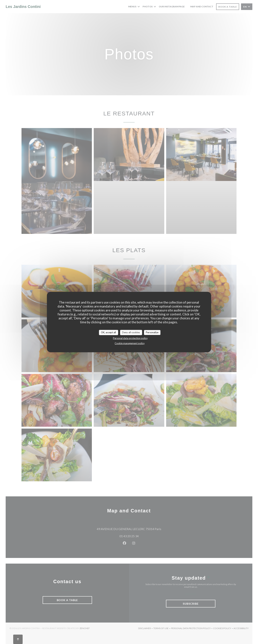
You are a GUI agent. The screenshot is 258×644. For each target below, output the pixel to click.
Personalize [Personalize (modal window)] (152, 332)
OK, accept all (108, 332)
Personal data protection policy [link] (130, 338)
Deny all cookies (131, 332)
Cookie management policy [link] (130, 343)
